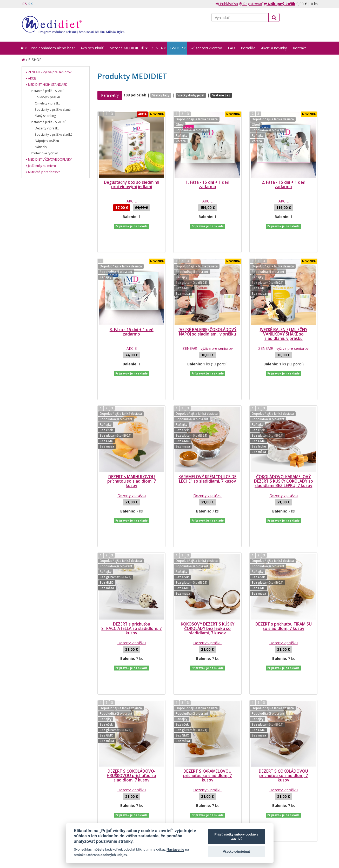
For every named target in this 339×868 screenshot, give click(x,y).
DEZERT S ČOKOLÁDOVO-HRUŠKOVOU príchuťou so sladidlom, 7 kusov (131, 692)
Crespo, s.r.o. (307, 840)
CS (25, 4)
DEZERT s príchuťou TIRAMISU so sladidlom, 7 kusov (284, 564)
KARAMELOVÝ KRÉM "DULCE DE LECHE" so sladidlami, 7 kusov (207, 437)
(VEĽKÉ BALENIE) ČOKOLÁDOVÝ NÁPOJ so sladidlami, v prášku (207, 311)
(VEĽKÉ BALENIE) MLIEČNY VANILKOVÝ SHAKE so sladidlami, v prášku (284, 313)
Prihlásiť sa (227, 4)
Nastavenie (175, 849)
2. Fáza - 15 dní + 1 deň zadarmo (284, 185)
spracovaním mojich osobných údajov (259, 798)
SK (31, 4)
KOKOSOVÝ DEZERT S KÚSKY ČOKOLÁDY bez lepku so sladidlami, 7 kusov (208, 566)
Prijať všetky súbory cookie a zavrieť (237, 836)
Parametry (110, 95)
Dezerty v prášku (132, 454)
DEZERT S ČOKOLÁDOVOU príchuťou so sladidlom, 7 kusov (283, 692)
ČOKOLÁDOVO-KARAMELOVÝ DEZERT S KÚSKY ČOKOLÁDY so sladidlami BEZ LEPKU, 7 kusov (284, 440)
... (144, 752)
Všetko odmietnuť (237, 851)
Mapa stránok (33, 840)
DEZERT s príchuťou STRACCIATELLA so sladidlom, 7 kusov (131, 566)
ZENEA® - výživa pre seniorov (208, 328)
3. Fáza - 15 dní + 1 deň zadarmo (132, 311)
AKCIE (132, 201)
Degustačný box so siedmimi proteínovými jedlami (132, 185)
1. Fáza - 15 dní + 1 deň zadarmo (207, 185)
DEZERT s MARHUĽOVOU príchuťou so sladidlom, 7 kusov (132, 440)
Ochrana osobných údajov (107, 855)
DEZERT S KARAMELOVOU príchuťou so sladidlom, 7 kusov (207, 692)
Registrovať (251, 4)
